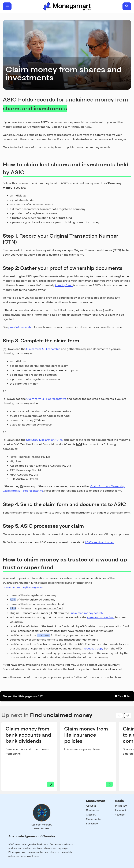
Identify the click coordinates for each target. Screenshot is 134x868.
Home (67, 6)
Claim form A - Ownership (43, 349)
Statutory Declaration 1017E (45, 440)
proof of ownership (21, 327)
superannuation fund (101, 617)
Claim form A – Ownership (108, 486)
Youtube (120, 815)
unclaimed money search (86, 613)
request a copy (94, 649)
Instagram (121, 806)
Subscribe (92, 824)
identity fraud (64, 285)
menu (7, 6)
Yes (121, 696)
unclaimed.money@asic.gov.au (23, 587)
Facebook (121, 810)
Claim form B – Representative (23, 491)
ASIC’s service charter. (99, 542)
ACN (13, 600)
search (127, 6)
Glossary (91, 815)
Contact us (92, 810)
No (129, 696)
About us (91, 806)
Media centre (94, 819)
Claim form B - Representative (46, 399)
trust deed (44, 635)
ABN (13, 608)
